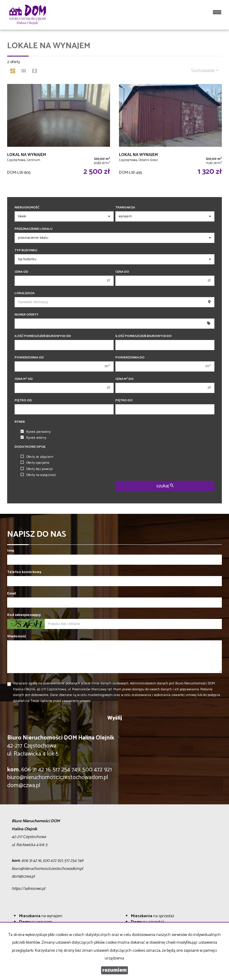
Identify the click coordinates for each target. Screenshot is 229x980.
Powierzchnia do (130, 358)
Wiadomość (17, 636)
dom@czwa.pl (24, 785)
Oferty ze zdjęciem (37, 457)
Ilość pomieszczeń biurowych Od (43, 336)
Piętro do (124, 401)
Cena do (122, 272)
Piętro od (23, 401)
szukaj (165, 486)
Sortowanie (205, 71)
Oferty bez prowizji (37, 469)
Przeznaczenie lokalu (34, 229)
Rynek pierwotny (36, 432)
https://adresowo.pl (28, 889)
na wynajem (41, 916)
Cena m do (124, 379)
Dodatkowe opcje (30, 447)
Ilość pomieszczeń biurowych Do (144, 336)
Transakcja (125, 208)
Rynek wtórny (33, 438)
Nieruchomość (27, 208)
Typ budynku (26, 251)
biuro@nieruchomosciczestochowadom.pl (58, 777)
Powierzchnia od (29, 358)
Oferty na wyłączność (38, 475)
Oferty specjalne (35, 463)
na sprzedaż (153, 916)
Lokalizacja (25, 293)
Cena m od (24, 379)
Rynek (20, 422)
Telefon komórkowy (24, 572)
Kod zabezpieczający (24, 615)
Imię (11, 551)
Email (11, 593)
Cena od (21, 272)
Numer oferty (27, 315)
